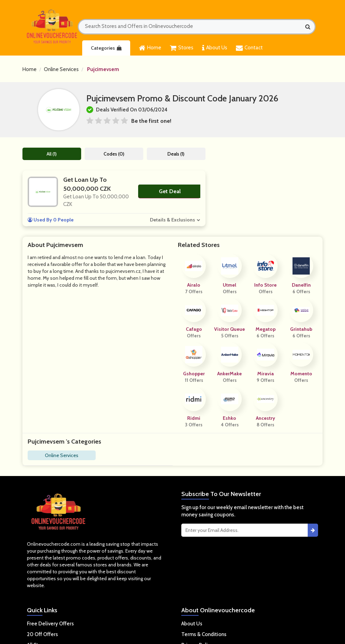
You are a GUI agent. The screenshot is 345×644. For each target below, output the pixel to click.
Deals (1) (176, 154)
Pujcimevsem (103, 69)
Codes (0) (114, 154)
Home (150, 48)
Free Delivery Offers (50, 624)
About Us (215, 48)
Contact (249, 48)
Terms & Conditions (204, 634)
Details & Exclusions (172, 220)
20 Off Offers (42, 634)
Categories (106, 48)
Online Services (61, 69)
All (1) (52, 154)
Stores (182, 48)
